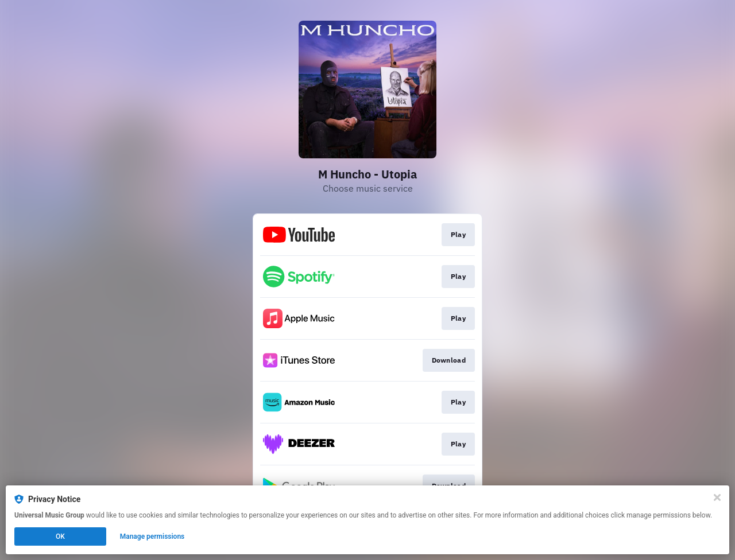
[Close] (717, 497)
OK (60, 536)
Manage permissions (152, 536)
